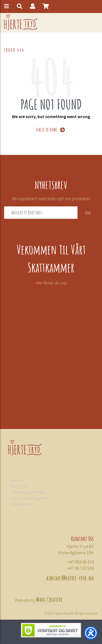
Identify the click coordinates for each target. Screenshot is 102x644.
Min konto (20, 486)
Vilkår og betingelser (29, 498)
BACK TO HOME (51, 129)
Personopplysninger (28, 492)
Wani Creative (50, 599)
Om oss (17, 480)
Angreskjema (22, 504)
